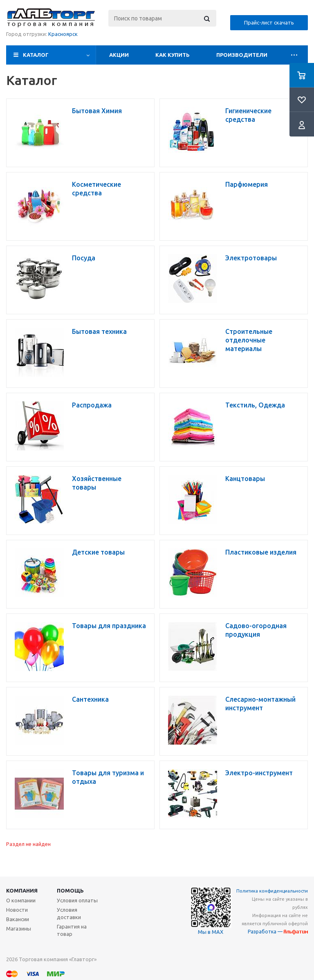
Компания (22, 891)
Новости (17, 910)
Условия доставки (69, 913)
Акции (119, 55)
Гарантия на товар (72, 930)
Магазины (19, 929)
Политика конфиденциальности (272, 891)
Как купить (173, 55)
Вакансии (18, 919)
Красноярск (63, 34)
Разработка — (278, 932)
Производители (242, 55)
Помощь (70, 891)
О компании (21, 900)
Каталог (36, 55)
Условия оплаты (77, 900)
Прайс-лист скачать (269, 22)
